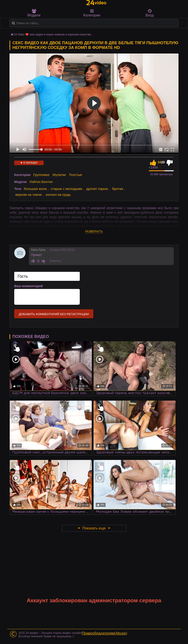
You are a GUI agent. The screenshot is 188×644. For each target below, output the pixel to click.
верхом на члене (29, 195)
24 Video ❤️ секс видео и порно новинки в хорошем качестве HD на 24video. (62, 35)
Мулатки (59, 175)
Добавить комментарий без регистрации (54, 314)
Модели (34, 13)
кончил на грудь (58, 195)
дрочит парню (97, 189)
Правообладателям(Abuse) (105, 633)
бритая (117, 189)
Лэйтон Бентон (41, 182)
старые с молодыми (66, 189)
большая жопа (35, 189)
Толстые (75, 175)
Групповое (41, 175)
